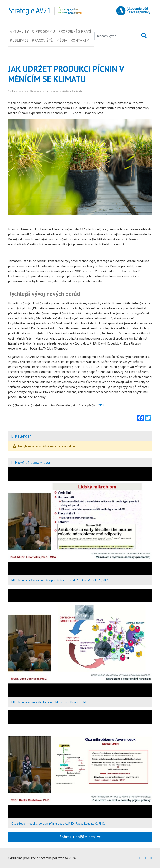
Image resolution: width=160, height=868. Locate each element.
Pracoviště (42, 40)
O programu (44, 31)
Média (62, 40)
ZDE (101, 405)
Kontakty (80, 40)
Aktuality (19, 31)
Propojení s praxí (75, 31)
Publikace (19, 40)
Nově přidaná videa (32, 462)
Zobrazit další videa (80, 837)
